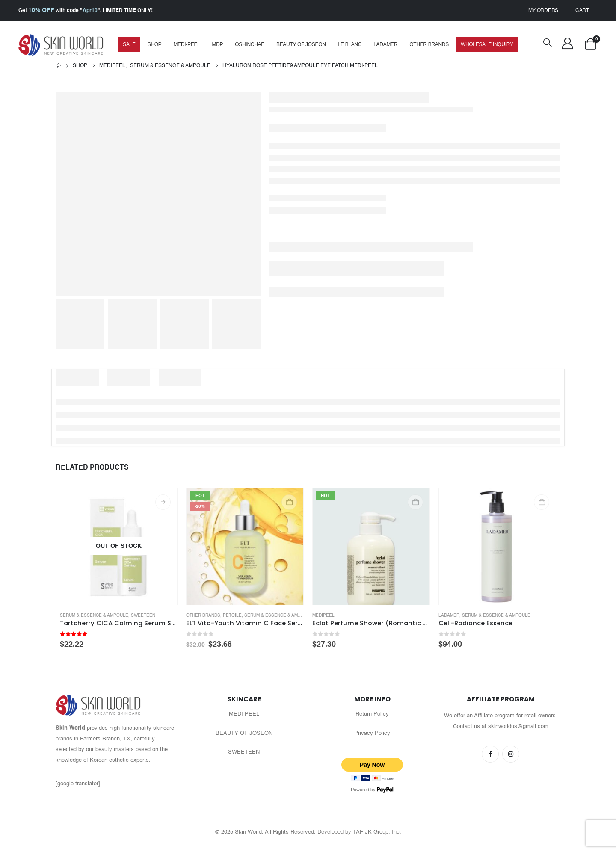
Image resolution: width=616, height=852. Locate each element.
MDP (217, 44)
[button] (548, 44)
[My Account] (567, 44)
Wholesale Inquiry (487, 44)
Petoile (232, 615)
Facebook (490, 754)
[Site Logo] (61, 45)
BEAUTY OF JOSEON (244, 734)
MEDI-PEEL (187, 44)
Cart (582, 11)
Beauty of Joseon (301, 44)
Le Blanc (350, 44)
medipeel (323, 615)
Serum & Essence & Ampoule (94, 615)
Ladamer (385, 44)
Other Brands (429, 44)
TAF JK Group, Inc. (377, 833)
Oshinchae (250, 44)
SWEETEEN (244, 754)
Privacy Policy (372, 734)
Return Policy (372, 714)
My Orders (543, 11)
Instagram (511, 754)
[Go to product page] (119, 546)
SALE (129, 44)
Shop (155, 44)
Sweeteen (143, 615)
